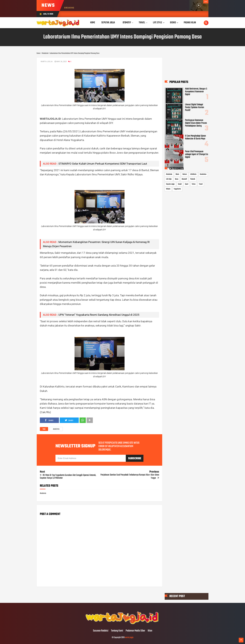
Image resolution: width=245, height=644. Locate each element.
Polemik (193, 179)
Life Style (169, 179)
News (177, 179)
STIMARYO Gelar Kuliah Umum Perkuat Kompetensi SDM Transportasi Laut (103, 164)
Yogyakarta (177, 189)
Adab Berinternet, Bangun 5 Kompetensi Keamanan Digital (196, 92)
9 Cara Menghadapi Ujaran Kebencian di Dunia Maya (195, 137)
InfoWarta (193, 174)
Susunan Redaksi (101, 631)
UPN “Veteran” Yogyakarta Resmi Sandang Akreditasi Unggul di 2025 (99, 315)
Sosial (180, 184)
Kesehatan (203, 174)
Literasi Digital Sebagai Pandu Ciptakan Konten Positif (195, 107)
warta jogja (129, 638)
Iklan (150, 631)
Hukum (185, 174)
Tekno (194, 184)
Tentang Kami (117, 631)
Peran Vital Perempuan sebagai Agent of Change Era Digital (196, 154)
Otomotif (184, 179)
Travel (201, 184)
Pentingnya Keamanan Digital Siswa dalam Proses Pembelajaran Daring (196, 123)
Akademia (56, 429)
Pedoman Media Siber (135, 631)
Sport (187, 184)
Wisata (168, 189)
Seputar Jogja (170, 184)
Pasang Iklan (190, 23)
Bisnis (177, 174)
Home (93, 23)
